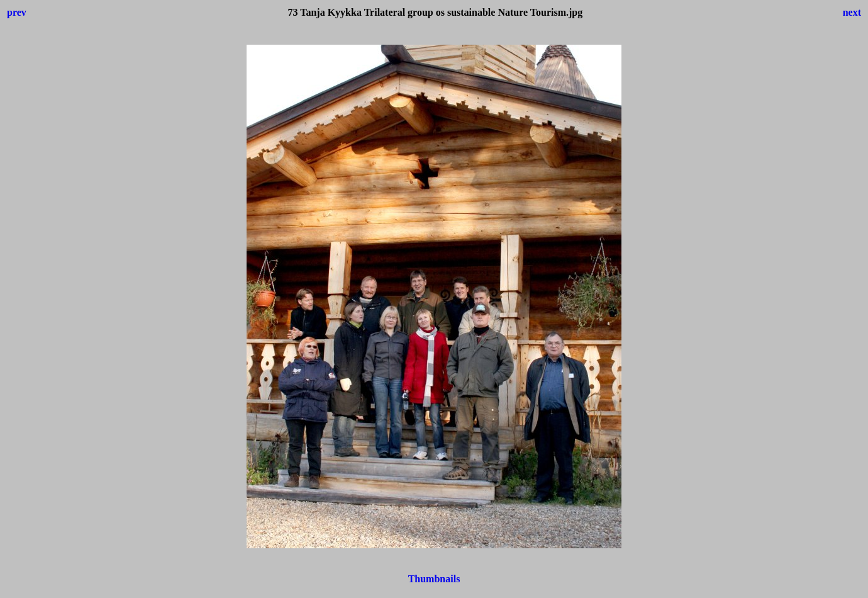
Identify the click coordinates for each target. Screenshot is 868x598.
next (852, 12)
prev (17, 12)
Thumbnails (434, 579)
